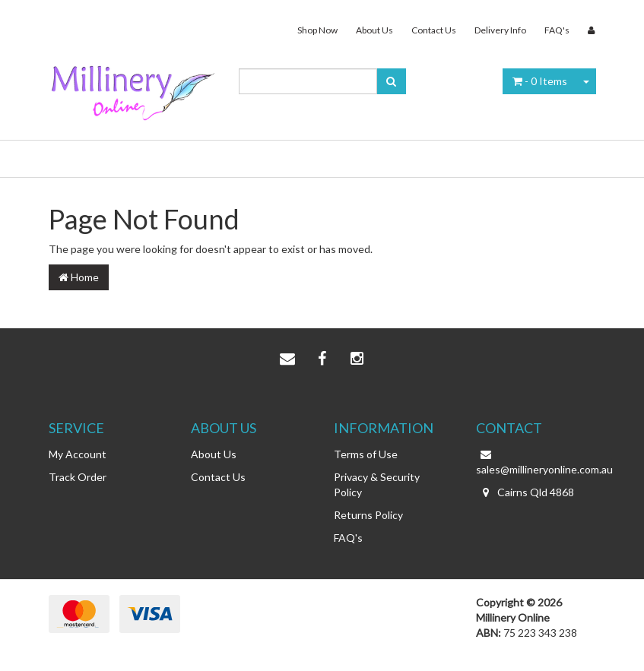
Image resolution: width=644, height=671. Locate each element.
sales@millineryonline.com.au (536, 461)
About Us (374, 30)
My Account (78, 454)
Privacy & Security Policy (377, 484)
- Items (540, 81)
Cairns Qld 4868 (525, 492)
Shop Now (317, 30)
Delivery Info (500, 30)
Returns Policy (368, 515)
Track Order (78, 477)
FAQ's (557, 30)
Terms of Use (366, 454)
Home (79, 277)
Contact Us (434, 30)
